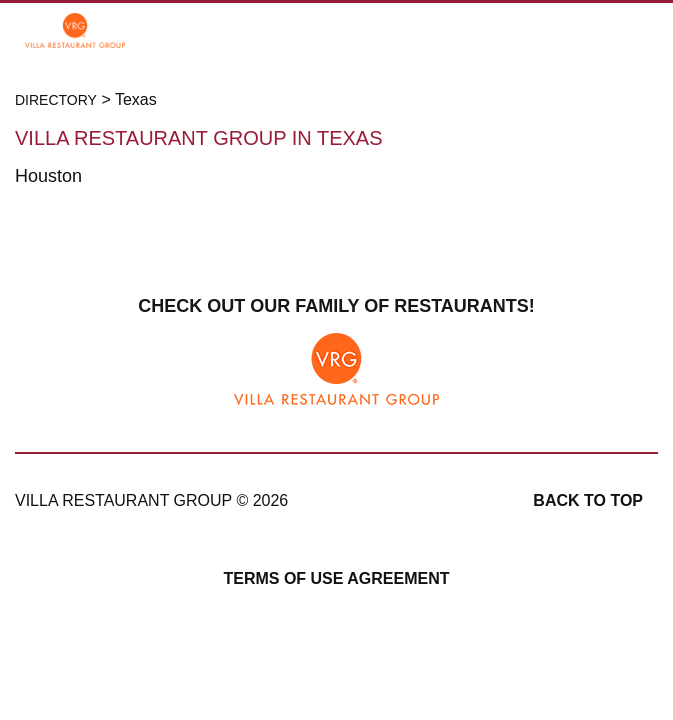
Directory (56, 100)
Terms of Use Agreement (336, 578)
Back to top (588, 500)
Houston (48, 176)
